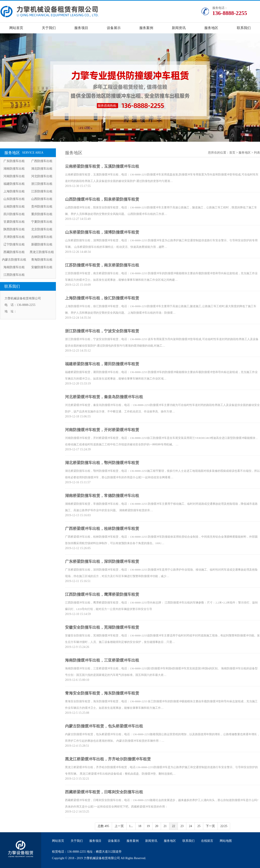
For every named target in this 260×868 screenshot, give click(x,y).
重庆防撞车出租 (42, 214)
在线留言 (207, 841)
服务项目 (81, 28)
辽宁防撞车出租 (14, 244)
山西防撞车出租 (42, 199)
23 (182, 826)
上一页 (119, 826)
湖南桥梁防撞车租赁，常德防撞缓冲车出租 (102, 496)
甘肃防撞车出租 (14, 222)
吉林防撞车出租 (42, 237)
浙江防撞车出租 (42, 184)
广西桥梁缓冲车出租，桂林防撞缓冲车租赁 (102, 529)
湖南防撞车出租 (14, 169)
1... (131, 826)
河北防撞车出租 (42, 176)
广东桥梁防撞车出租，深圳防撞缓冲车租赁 (102, 561)
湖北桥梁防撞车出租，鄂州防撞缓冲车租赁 (102, 463)
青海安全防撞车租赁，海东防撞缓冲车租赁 (102, 693)
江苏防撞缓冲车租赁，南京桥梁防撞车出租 (102, 265)
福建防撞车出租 (14, 184)
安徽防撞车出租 (42, 267)
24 (190, 826)
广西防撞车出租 (42, 161)
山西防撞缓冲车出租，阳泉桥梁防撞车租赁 (102, 199)
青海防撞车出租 (42, 260)
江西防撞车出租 (14, 275)
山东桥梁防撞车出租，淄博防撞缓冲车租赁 (102, 232)
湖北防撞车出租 (42, 169)
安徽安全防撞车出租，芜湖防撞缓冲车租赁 (102, 627)
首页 (232, 153)
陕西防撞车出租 (14, 229)
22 (174, 826)
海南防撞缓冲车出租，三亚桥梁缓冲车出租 (102, 660)
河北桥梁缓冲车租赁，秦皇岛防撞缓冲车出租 (104, 397)
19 (148, 826)
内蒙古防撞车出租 (14, 260)
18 (140, 826)
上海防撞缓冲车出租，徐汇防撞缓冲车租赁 (102, 298)
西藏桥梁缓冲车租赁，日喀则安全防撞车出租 (104, 792)
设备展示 (114, 28)
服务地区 (211, 28)
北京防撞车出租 (42, 229)
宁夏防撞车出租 (42, 222)
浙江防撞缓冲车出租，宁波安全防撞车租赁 (102, 331)
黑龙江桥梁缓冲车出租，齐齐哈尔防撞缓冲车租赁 (108, 759)
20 (157, 826)
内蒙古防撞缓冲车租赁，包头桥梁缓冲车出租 (104, 726)
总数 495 (103, 826)
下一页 (210, 826)
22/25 (224, 826)
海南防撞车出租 (14, 267)
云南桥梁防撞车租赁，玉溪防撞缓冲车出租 (102, 166)
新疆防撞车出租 (42, 244)
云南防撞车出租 (14, 207)
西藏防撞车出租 (14, 252)
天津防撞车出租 (14, 237)
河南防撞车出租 (14, 176)
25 (199, 826)
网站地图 (226, 841)
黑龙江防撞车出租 (42, 252)
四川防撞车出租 (14, 214)
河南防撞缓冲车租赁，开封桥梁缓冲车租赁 (102, 430)
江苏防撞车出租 (42, 191)
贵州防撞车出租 (42, 207)
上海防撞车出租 (14, 191)
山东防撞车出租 (14, 199)
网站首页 (16, 28)
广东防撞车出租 (14, 161)
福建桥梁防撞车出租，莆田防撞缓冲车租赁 (102, 364)
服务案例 (146, 28)
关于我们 (49, 28)
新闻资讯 (179, 28)
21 (165, 826)
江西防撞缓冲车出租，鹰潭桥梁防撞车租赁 (102, 594)
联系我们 (244, 28)
